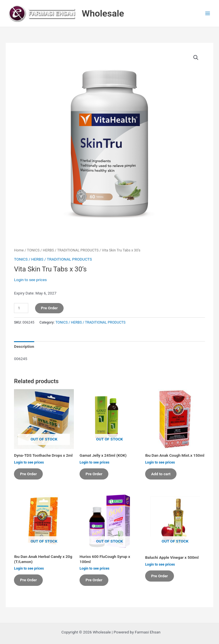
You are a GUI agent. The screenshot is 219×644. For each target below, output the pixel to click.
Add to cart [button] (161, 474)
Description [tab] (24, 346)
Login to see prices (30, 280)
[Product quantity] (21, 308)
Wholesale (103, 13)
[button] (196, 58)
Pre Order (49, 308)
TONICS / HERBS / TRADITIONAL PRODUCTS (63, 250)
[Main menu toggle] (208, 14)
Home (19, 250)
